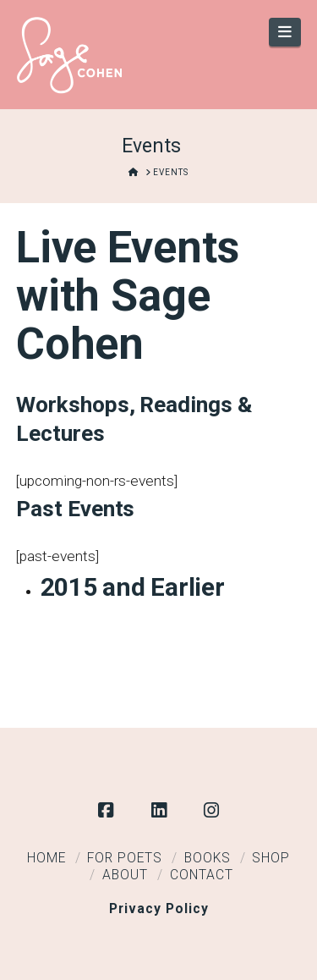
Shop (271, 858)
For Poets (125, 858)
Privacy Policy (159, 909)
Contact (202, 875)
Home (46, 858)
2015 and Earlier (133, 587)
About (125, 875)
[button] (285, 32)
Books (208, 858)
